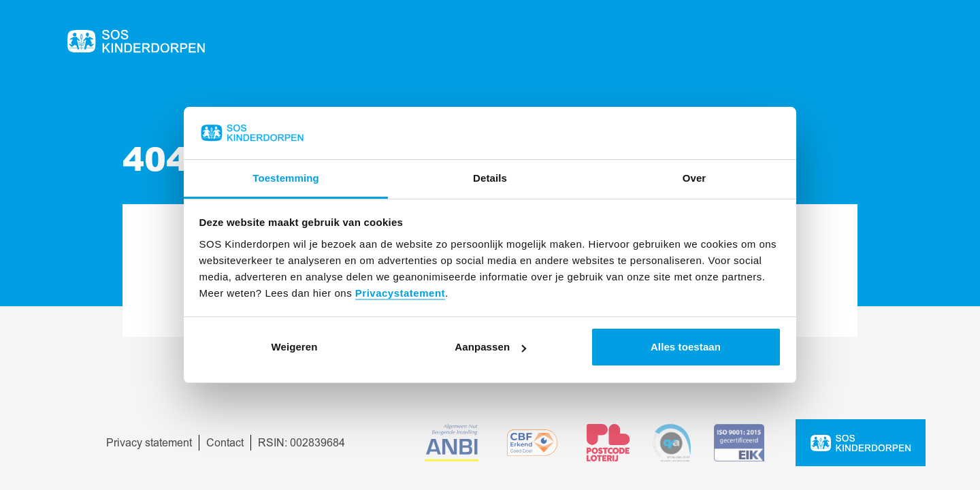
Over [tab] (695, 178)
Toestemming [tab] (286, 178)
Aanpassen (490, 347)
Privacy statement (149, 443)
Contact (225, 443)
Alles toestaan (686, 347)
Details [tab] (490, 178)
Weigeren (294, 347)
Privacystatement (400, 293)
